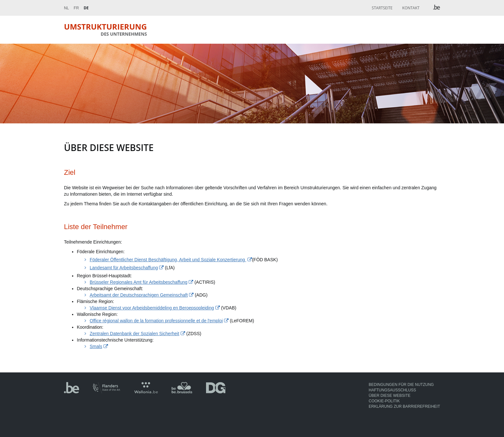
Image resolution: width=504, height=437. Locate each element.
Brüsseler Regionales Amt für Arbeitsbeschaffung (139, 282)
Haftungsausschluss (392, 390)
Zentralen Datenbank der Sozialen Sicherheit (135, 334)
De (86, 8)
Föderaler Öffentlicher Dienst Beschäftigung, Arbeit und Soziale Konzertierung (168, 260)
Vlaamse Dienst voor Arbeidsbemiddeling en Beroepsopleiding (152, 308)
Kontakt (411, 8)
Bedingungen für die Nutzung (401, 385)
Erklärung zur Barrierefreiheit (404, 406)
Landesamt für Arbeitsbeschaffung (124, 268)
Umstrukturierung (105, 29)
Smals (96, 346)
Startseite (382, 8)
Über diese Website (390, 396)
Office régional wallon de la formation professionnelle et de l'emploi (156, 321)
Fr (76, 8)
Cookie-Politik (384, 401)
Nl (66, 8)
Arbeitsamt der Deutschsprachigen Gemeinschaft (139, 295)
